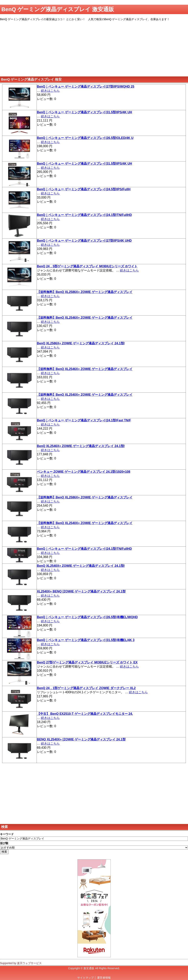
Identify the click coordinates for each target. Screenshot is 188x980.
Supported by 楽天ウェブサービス (21, 963)
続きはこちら (50, 91)
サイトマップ (85, 978)
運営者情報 (104, 978)
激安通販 (89, 968)
